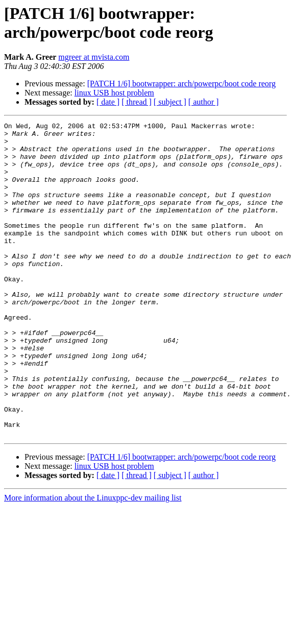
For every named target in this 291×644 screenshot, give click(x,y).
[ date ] (108, 102)
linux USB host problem (114, 93)
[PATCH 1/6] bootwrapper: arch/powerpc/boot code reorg (181, 84)
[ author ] (204, 102)
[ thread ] (137, 102)
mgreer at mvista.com (94, 57)
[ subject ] (170, 102)
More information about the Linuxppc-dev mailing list (93, 560)
